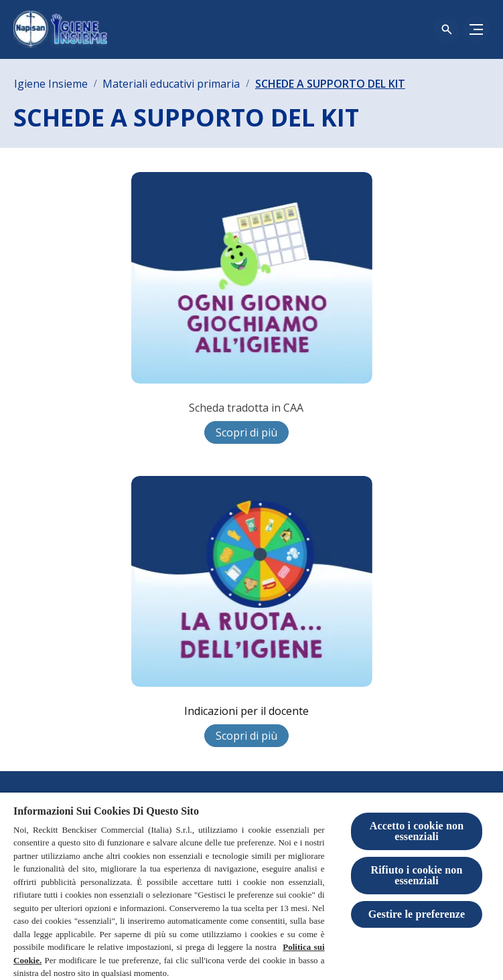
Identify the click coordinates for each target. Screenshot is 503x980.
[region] (251, 886)
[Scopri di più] (246, 432)
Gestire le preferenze (417, 914)
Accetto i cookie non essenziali (417, 831)
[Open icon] (447, 29)
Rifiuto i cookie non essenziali (416, 875)
